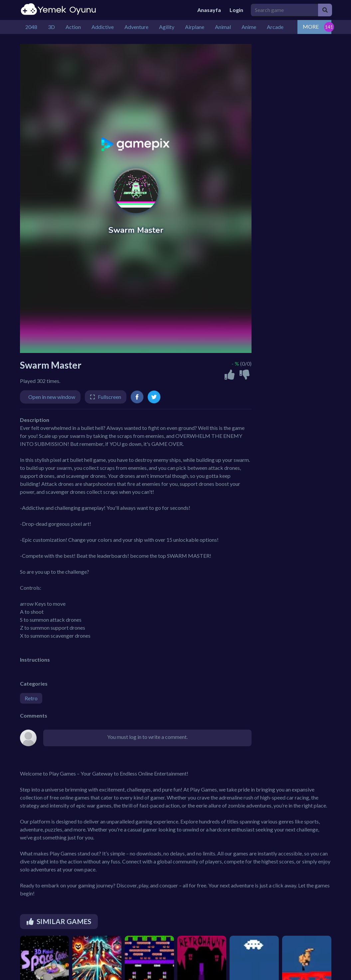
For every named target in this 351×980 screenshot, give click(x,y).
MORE (311, 26)
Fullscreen (109, 397)
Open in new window (52, 397)
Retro (31, 698)
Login (236, 10)
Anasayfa (209, 10)
